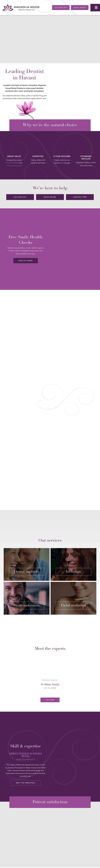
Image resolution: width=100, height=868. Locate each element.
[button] (95, 8)
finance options (12, 163)
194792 (53, 689)
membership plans (14, 166)
